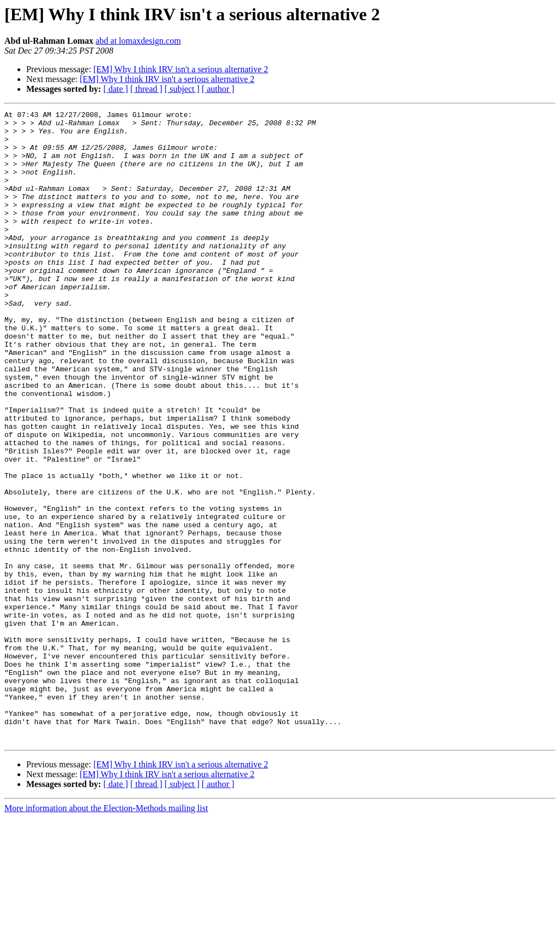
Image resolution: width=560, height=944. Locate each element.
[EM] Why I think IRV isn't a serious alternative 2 (181, 69)
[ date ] (116, 89)
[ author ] (218, 89)
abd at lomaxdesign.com (138, 41)
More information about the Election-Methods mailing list (106, 934)
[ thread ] (146, 89)
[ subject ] (182, 89)
